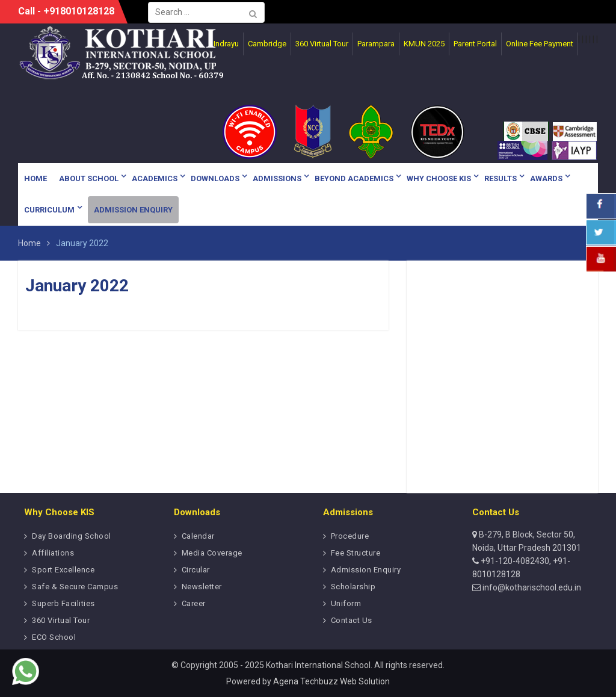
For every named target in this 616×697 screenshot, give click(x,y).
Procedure (350, 536)
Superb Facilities (63, 603)
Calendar (198, 536)
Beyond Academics (354, 178)
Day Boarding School (72, 536)
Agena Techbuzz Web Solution (331, 681)
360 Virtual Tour (61, 620)
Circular (196, 570)
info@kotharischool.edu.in (531, 587)
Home (35, 178)
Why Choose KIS (439, 178)
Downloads (215, 178)
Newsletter (202, 587)
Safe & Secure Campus (75, 587)
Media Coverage (212, 553)
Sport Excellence (63, 570)
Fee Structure (356, 553)
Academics (155, 178)
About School (89, 178)
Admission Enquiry (133, 210)
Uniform (346, 603)
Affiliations (53, 553)
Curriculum (49, 210)
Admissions (277, 178)
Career (194, 603)
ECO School (54, 637)
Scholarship (353, 587)
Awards (546, 178)
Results (500, 178)
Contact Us (352, 620)
